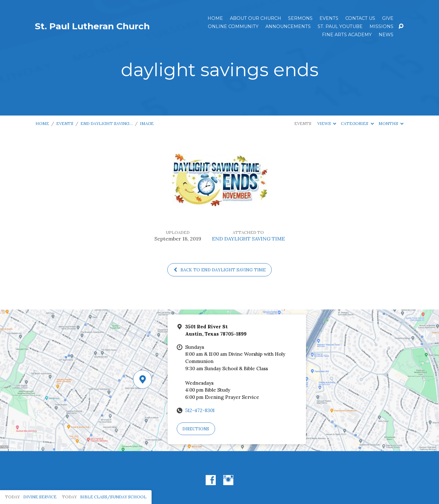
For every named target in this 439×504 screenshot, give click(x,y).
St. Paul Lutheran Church (92, 26)
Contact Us (360, 18)
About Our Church (256, 18)
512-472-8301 (200, 410)
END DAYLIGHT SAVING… (107, 124)
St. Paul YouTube (340, 26)
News (386, 35)
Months (391, 124)
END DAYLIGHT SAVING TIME (248, 239)
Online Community (233, 26)
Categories (357, 124)
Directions (196, 429)
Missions (381, 26)
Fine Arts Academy (347, 35)
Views (327, 124)
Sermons (300, 18)
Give (388, 18)
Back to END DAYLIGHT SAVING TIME (219, 270)
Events (329, 18)
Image (147, 124)
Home (215, 18)
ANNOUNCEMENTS (288, 26)
